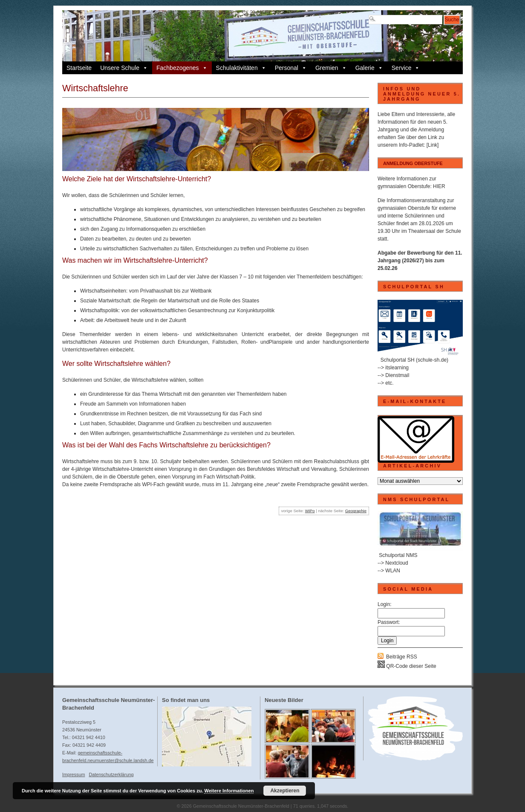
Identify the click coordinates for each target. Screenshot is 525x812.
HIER (439, 186)
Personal (291, 68)
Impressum (74, 774)
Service (406, 68)
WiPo (310, 511)
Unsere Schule (124, 68)
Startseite (79, 68)
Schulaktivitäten (241, 68)
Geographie (356, 511)
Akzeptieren (285, 791)
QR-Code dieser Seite (407, 666)
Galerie (369, 68)
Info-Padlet (411, 145)
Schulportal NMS (398, 555)
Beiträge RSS (402, 657)
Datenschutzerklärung (111, 774)
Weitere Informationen (229, 791)
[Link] (433, 145)
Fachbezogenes (182, 68)
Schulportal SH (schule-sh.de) (414, 360)
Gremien (331, 68)
